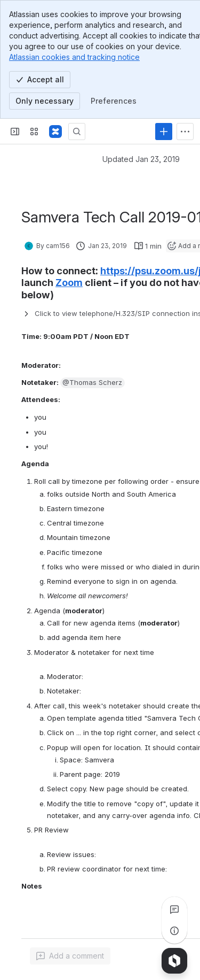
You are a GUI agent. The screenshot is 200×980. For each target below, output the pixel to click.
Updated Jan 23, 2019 (141, 159)
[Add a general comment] (70, 956)
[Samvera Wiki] (55, 132)
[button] (93, 383)
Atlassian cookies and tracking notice (74, 57)
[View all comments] (174, 909)
